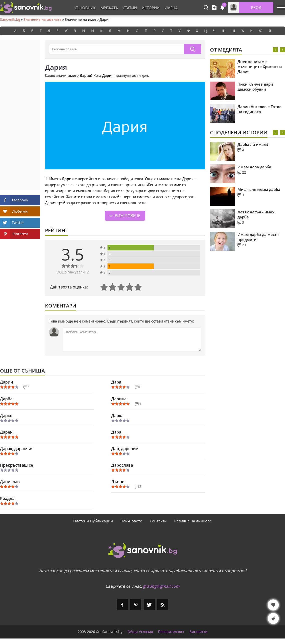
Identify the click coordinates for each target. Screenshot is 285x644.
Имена (171, 8)
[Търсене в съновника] (116, 49)
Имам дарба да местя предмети (258, 237)
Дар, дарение (125, 449)
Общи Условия (140, 632)
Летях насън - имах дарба (256, 214)
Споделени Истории (239, 132)
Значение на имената (42, 20)
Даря (116, 382)
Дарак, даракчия (17, 449)
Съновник (85, 8)
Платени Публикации (93, 521)
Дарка (117, 416)
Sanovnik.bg (10, 20)
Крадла (7, 498)
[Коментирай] (132, 340)
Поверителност (171, 632)
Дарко (6, 416)
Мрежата (109, 8)
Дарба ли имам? (253, 144)
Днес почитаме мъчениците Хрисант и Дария (260, 67)
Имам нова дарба (254, 167)
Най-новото (131, 521)
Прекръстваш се (16, 465)
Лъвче (118, 482)
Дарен (6, 432)
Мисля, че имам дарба (259, 189)
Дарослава (122, 465)
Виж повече (127, 216)
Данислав (10, 482)
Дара (116, 432)
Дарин (6, 382)
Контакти (158, 521)
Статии (130, 8)
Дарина (119, 399)
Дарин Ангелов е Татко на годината (259, 109)
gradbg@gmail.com (161, 586)
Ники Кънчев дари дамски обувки (255, 87)
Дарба (6, 399)
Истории (151, 8)
